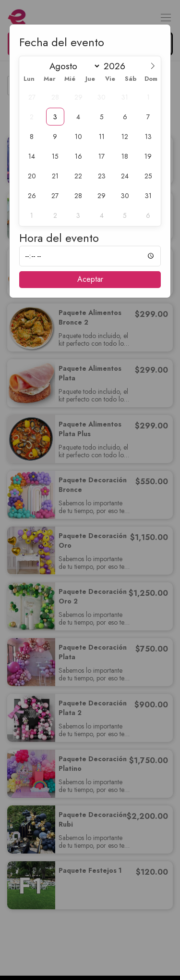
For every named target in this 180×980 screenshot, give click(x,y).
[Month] (73, 66)
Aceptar (90, 279)
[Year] (118, 66)
